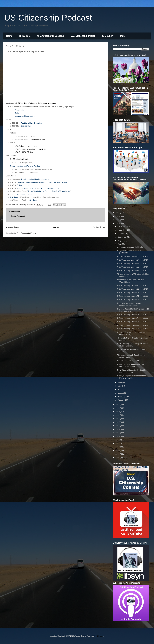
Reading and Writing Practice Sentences (38, 179)
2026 (118, 213)
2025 (118, 216)
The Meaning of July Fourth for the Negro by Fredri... (131, 356)
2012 (118, 440)
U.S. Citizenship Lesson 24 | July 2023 (133, 318)
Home (9, 36)
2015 (118, 429)
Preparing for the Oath (25, 194)
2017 (118, 422)
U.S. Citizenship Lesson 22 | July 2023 (133, 325)
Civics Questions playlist (57, 182)
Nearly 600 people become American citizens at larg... (132, 333)
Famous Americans (29, 146)
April (120, 389)
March (121, 393)
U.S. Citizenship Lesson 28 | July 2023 (133, 293)
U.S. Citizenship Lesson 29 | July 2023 (133, 289)
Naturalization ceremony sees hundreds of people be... (129, 304)
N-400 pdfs (25, 36)
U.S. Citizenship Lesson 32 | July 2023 (133, 267)
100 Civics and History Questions (30, 182)
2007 (118, 457)
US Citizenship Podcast (48, 18)
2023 (118, 223)
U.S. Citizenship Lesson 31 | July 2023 (133, 271)
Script (17, 113)
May (120, 386)
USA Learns (15, 197)
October (121, 233)
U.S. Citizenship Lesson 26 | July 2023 (133, 300)
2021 (118, 408)
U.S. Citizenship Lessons (51, 36)
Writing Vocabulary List (50, 188)
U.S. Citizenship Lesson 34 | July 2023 (133, 260)
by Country (108, 36)
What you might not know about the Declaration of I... (131, 377)
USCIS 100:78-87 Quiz (24, 152)
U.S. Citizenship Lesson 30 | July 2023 (133, 285)
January (121, 400)
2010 (118, 447)
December (122, 226)
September (122, 237)
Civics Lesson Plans (25, 185)
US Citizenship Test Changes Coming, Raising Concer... (133, 345)
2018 (118, 419)
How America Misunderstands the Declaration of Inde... (131, 365)
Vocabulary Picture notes (25, 116)
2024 (118, 220)
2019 (118, 415)
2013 (118, 436)
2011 (118, 443)
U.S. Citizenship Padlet (83, 36)
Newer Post (12, 227)
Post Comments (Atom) (26, 233)
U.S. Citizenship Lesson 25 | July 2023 (133, 315)
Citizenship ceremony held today (130, 247)
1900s (34, 136)
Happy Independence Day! (128, 361)
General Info (26, 126)
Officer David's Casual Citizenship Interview (37, 103)
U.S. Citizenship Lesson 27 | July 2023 (133, 296)
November (122, 230)
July (120, 244)
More (123, 36)
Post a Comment (18, 216)
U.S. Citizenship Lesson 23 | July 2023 (133, 322)
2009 (118, 450)
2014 (118, 433)
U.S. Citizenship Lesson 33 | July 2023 (133, 263)
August (121, 241)
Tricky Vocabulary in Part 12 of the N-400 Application (49, 191)
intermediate (41, 149)
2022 (118, 404)
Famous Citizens (38, 139)
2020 (118, 412)
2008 (118, 454)
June (120, 382)
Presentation (20, 110)
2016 (118, 426)
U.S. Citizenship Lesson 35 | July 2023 (133, 256)
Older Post (99, 227)
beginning (31, 149)
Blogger (100, 636)
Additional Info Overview (31, 123)
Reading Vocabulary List (26, 188)
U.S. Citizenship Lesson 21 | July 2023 (133, 329)
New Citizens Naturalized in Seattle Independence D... (131, 371)
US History (33, 200)
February (122, 396)
